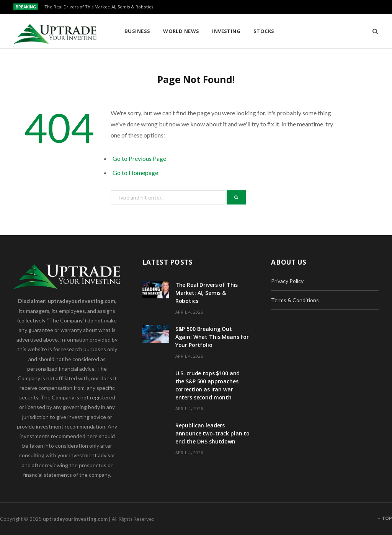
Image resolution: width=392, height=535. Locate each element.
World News (181, 31)
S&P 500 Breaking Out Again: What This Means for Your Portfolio (212, 337)
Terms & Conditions (295, 300)
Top (385, 518)
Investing (226, 31)
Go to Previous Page (139, 158)
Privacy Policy (287, 281)
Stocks (264, 31)
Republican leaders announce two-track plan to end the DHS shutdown (212, 433)
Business (137, 31)
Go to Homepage (135, 173)
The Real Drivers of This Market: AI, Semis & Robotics (99, 7)
